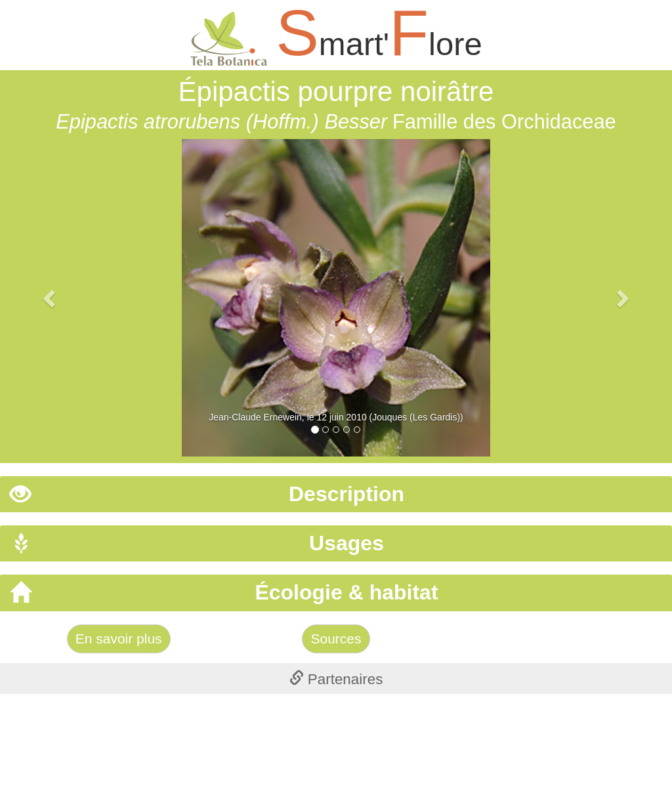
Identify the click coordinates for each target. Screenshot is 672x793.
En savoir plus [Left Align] (119, 639)
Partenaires (336, 679)
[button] (51, 298)
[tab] (336, 494)
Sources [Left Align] (336, 639)
